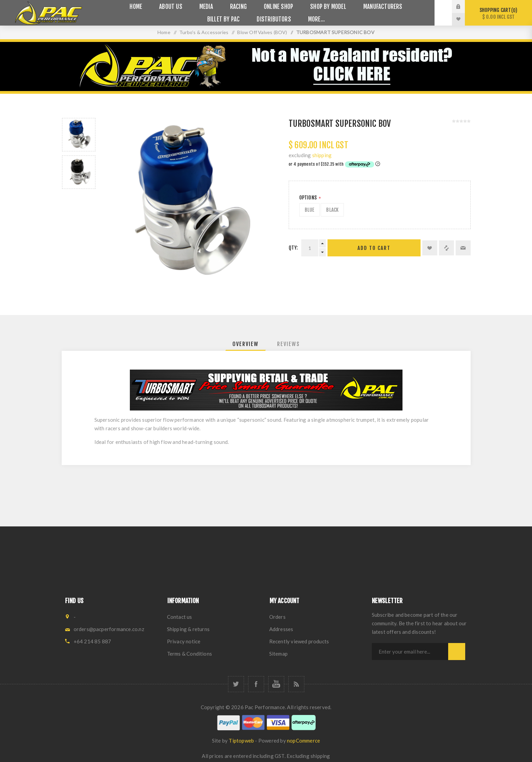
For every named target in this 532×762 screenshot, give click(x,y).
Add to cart (374, 248)
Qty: (293, 248)
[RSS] (296, 684)
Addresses (281, 629)
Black (332, 210)
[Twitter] (236, 684)
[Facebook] (256, 684)
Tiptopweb (241, 741)
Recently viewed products (299, 641)
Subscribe (457, 652)
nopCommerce (303, 741)
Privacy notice (184, 641)
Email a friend (463, 248)
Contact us (180, 617)
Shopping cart (498, 13)
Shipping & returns (188, 629)
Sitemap (278, 654)
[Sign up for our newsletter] (410, 652)
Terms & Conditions (190, 654)
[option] (79, 135)
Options (309, 198)
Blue (310, 210)
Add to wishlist (430, 248)
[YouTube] (276, 684)
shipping (322, 155)
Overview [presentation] (246, 344)
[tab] (246, 344)
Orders (277, 617)
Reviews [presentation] (288, 344)
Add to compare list (446, 248)
